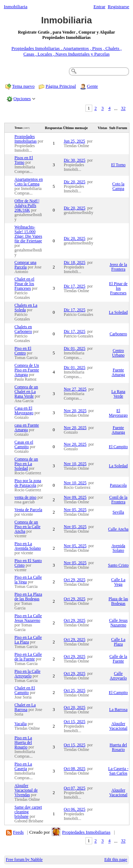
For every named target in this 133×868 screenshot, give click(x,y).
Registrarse (118, 7)
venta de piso (26, 497)
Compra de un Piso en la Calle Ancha (27, 527)
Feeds (18, 832)
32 (123, 108)
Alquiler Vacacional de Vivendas (26, 790)
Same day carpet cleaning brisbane (28, 812)
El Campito (118, 447)
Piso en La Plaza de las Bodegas (28, 597)
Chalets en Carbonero (23, 329)
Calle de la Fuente (118, 659)
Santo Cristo (118, 565)
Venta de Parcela (28, 510)
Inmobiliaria (16, 7)
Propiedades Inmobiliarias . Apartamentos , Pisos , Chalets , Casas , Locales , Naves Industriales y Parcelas (66, 51)
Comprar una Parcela (26, 265)
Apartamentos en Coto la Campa (29, 182)
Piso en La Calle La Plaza (28, 640)
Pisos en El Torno (24, 160)
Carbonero (118, 334)
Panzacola (118, 485)
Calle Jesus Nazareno (118, 623)
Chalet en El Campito (25, 690)
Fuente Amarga (118, 372)
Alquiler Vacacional (118, 726)
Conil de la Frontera (118, 500)
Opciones (22, 99)
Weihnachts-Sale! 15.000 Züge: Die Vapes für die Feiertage (28, 234)
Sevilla (118, 512)
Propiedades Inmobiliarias (26, 139)
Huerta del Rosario (118, 747)
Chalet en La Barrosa (25, 707)
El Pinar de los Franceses (118, 288)
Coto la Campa (118, 186)
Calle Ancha (118, 529)
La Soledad (118, 313)
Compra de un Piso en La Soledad (26, 464)
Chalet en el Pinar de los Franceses (24, 284)
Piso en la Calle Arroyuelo (27, 674)
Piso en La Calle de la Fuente (28, 657)
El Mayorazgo (118, 413)
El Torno (118, 165)
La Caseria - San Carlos (118, 771)
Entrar (100, 7)
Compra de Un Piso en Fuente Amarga (27, 370)
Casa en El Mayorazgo (24, 411)
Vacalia (21, 724)
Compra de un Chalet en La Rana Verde (26, 392)
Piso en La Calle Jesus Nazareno (28, 618)
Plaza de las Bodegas (118, 601)
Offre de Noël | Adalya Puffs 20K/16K (27, 206)
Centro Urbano (118, 353)
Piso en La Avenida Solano (28, 546)
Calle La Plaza (118, 642)
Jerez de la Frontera (118, 267)
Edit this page (116, 860)
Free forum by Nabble (24, 860)
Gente (92, 86)
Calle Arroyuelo (118, 676)
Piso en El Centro (23, 351)
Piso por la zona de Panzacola (28, 483)
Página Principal (61, 86)
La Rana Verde (118, 394)
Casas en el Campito (24, 445)
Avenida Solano (118, 548)
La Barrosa (118, 710)
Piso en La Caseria (23, 766)
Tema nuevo (23, 86)
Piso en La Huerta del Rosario (23, 743)
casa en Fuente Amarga (27, 428)
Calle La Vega (118, 582)
